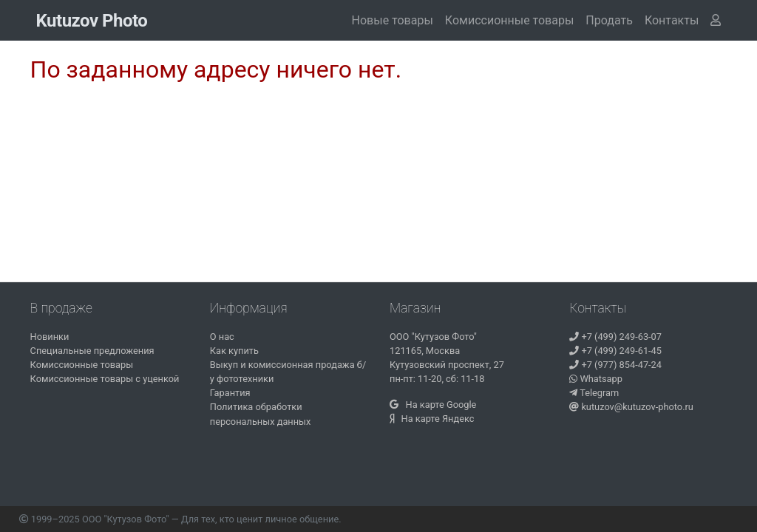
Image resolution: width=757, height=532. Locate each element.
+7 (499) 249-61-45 (615, 351)
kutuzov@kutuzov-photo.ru (631, 407)
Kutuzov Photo (92, 21)
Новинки (50, 337)
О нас (222, 337)
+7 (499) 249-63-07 (615, 337)
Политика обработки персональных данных (261, 414)
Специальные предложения (92, 351)
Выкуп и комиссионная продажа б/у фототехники (288, 372)
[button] (672, 21)
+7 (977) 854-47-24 (615, 365)
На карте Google (433, 405)
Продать (609, 20)
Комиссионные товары (509, 20)
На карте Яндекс (432, 419)
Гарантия (230, 393)
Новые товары (393, 20)
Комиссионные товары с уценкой (105, 379)
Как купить (234, 351)
